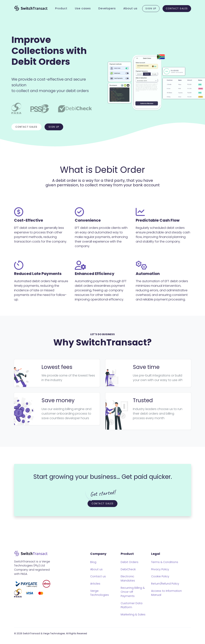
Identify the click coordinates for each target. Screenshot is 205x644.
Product (61, 8)
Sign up (54, 127)
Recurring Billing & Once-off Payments (133, 592)
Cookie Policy (160, 576)
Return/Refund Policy (165, 584)
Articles (95, 584)
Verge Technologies (100, 593)
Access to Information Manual (166, 593)
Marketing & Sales (133, 614)
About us (130, 8)
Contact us (98, 576)
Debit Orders (130, 562)
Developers (107, 8)
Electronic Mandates (128, 578)
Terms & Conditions (165, 562)
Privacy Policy (160, 569)
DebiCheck (128, 569)
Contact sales (26, 127)
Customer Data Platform (132, 605)
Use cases (83, 8)
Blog (93, 562)
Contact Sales (103, 503)
